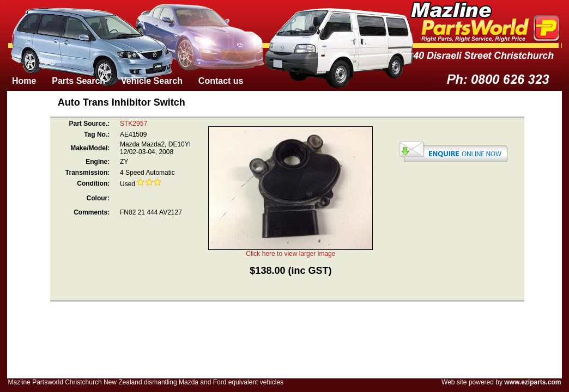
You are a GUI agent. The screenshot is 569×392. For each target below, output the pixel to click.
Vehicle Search (152, 81)
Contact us (221, 81)
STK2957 (134, 124)
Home (24, 81)
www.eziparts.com (532, 382)
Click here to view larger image (290, 254)
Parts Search (78, 81)
